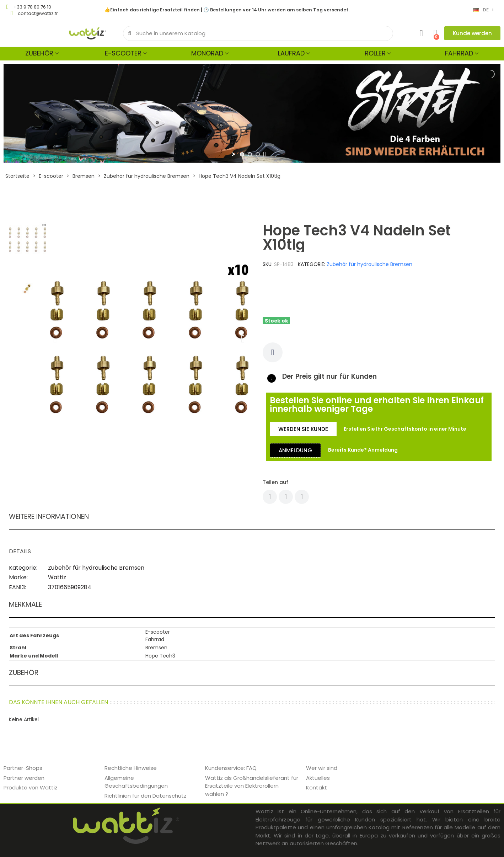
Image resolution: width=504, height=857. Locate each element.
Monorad (207, 53)
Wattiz (57, 577)
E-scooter (123, 53)
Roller (375, 53)
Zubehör (39, 53)
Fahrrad (459, 53)
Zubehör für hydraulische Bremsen (369, 264)
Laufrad (291, 53)
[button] (472, 33)
